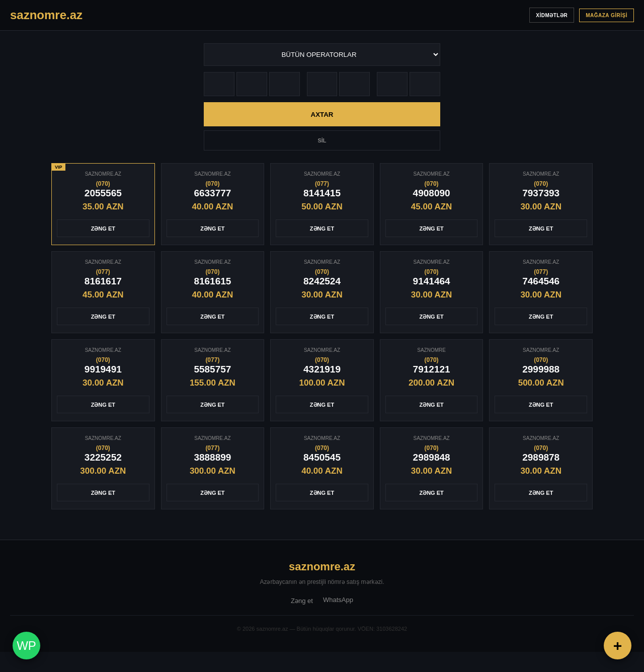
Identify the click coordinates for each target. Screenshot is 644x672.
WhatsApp (338, 600)
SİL (322, 140)
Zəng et (302, 601)
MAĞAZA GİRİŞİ (607, 15)
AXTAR (322, 115)
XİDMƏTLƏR (552, 15)
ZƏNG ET (103, 229)
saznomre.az (322, 567)
